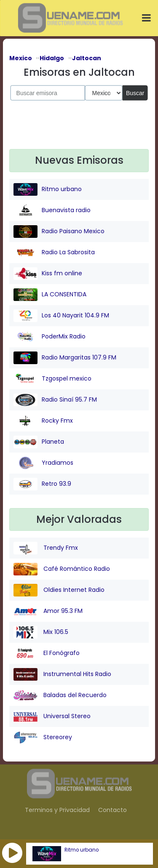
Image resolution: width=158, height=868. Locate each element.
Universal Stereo (52, 716)
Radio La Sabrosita (54, 253)
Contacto (112, 810)
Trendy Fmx (46, 548)
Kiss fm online (48, 274)
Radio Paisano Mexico (59, 232)
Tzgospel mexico (52, 379)
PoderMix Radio (50, 337)
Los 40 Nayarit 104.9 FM (61, 316)
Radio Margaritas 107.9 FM (65, 358)
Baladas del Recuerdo (60, 695)
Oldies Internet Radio (59, 590)
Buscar (135, 93)
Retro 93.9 (42, 484)
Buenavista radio (52, 210)
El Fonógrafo (47, 653)
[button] (12, 853)
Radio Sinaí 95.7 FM (55, 400)
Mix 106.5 (41, 632)
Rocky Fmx (43, 421)
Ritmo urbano (82, 850)
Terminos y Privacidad (57, 810)
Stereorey (43, 738)
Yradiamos (43, 463)
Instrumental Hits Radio (62, 674)
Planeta (39, 442)
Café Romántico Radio (62, 569)
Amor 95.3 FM (48, 611)
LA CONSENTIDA (50, 295)
